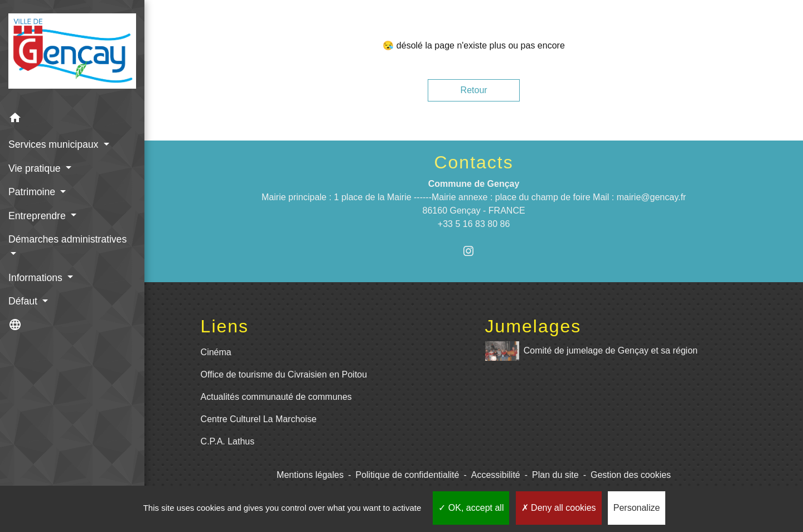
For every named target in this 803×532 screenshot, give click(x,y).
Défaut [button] (24, 301)
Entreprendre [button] (38, 216)
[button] (72, 120)
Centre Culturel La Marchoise (259, 419)
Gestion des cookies (631, 475)
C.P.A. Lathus (228, 441)
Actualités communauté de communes (276, 397)
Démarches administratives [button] (67, 239)
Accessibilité (496, 475)
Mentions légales (310, 475)
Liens (225, 326)
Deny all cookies (559, 508)
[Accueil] (72, 53)
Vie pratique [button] (36, 168)
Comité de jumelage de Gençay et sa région (591, 351)
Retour (474, 90)
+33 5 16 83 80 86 (474, 224)
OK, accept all (471, 508)
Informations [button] (37, 278)
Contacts (473, 162)
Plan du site (555, 475)
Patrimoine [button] (33, 192)
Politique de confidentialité (407, 475)
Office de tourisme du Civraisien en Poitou (284, 374)
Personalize (637, 508)
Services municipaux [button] (55, 144)
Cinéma (216, 352)
